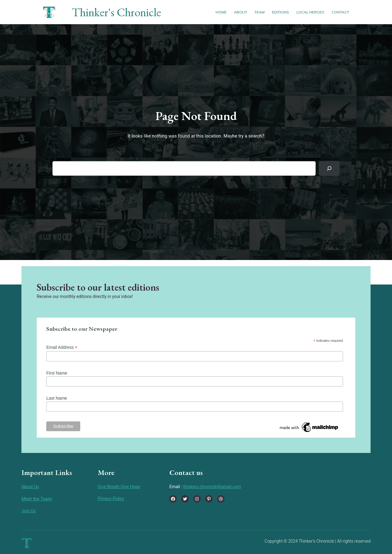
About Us (30, 487)
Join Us (29, 511)
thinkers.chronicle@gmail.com (212, 487)
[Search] (329, 168)
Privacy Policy (111, 499)
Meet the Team (37, 499)
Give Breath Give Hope (119, 487)
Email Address (62, 347)
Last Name (57, 398)
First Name (57, 373)
